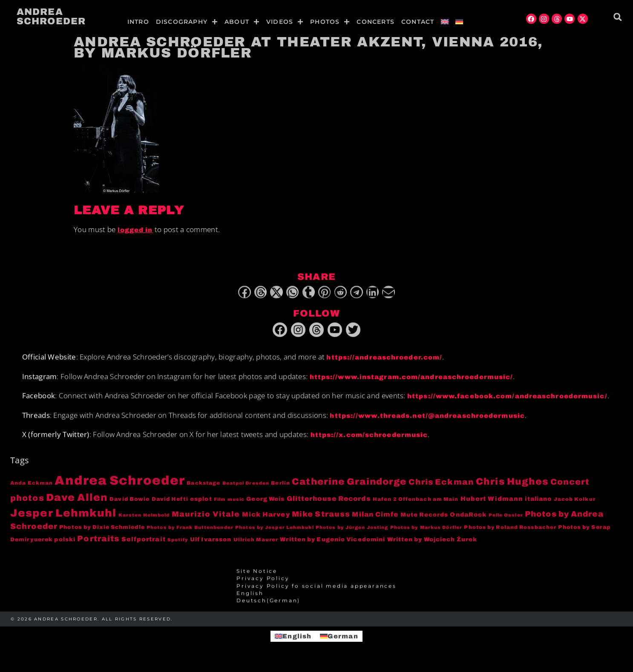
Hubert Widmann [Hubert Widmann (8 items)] (492, 503)
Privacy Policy (263, 583)
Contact (418, 22)
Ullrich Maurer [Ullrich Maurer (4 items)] (256, 544)
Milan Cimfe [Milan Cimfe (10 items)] (375, 519)
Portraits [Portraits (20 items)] (98, 543)
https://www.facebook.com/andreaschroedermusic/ (507, 401)
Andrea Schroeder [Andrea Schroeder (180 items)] (120, 485)
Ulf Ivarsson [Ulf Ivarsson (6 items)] (211, 544)
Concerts (375, 22)
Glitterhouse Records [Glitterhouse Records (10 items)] (329, 503)
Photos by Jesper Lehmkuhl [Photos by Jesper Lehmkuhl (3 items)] (275, 532)
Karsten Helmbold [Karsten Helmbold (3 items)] (144, 520)
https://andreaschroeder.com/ (384, 362)
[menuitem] (445, 22)
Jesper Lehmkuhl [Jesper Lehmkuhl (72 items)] (63, 518)
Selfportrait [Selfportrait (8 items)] (144, 544)
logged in (135, 230)
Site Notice (257, 576)
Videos (285, 22)
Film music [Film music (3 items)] (229, 504)
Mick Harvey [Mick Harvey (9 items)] (266, 519)
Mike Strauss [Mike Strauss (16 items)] (321, 519)
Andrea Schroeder (51, 17)
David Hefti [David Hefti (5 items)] (170, 504)
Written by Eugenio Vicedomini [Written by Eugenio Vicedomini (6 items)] (332, 544)
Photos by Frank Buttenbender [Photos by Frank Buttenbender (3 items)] (190, 532)
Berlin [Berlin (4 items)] (281, 488)
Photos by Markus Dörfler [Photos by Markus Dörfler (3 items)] (426, 532)
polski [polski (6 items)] (65, 544)
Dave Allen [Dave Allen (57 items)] (77, 502)
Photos (330, 22)
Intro (138, 22)
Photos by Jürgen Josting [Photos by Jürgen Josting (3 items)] (352, 532)
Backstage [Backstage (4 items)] (203, 488)
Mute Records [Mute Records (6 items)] (424, 519)
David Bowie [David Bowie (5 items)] (129, 504)
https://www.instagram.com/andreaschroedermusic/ (411, 382)
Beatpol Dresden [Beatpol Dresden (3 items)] (246, 488)
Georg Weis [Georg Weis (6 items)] (265, 504)
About (242, 22)
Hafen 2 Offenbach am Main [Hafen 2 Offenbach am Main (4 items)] (416, 504)
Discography (187, 22)
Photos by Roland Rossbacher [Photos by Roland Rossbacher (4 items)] (510, 532)
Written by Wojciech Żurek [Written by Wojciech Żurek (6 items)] (432, 544)
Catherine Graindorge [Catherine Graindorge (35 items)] (349, 486)
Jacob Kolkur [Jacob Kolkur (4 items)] (575, 504)
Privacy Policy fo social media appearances (316, 591)
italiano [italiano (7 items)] (538, 504)
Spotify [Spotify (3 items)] (178, 544)
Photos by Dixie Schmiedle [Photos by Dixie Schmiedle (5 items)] (102, 532)
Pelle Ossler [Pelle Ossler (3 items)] (506, 520)
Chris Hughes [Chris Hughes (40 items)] (512, 486)
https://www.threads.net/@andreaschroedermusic (427, 420)
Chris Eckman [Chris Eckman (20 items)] (441, 487)
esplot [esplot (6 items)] (201, 504)
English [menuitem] (297, 636)
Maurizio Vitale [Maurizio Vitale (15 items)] (206, 519)
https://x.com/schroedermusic (369, 439)
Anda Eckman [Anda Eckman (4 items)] (32, 488)
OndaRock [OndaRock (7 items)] (468, 519)
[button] (617, 17)
